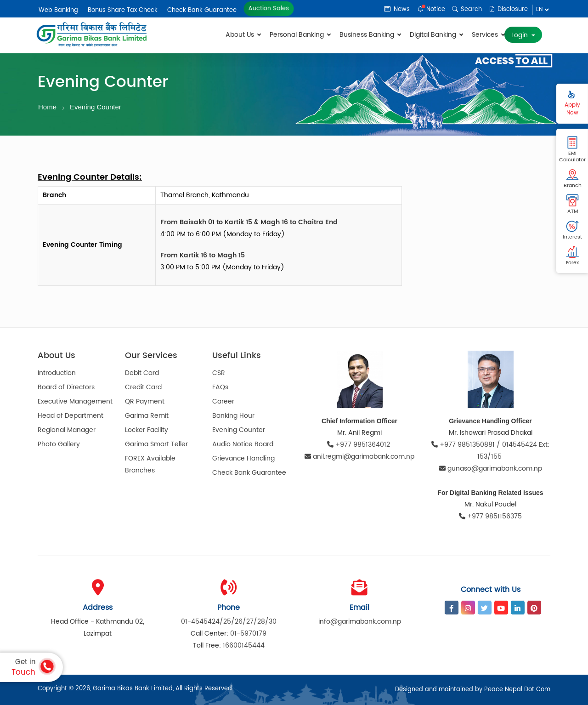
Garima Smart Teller (156, 444)
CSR (219, 373)
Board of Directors (66, 387)
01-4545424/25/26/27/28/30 (229, 622)
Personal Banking (300, 35)
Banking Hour (233, 416)
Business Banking (370, 35)
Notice (431, 9)
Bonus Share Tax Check (123, 10)
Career (223, 401)
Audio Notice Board (243, 444)
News (397, 9)
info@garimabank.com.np (360, 622)
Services (488, 35)
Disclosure (508, 9)
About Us (243, 35)
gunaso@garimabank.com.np (491, 469)
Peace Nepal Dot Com (517, 690)
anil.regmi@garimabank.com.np (359, 457)
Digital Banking (436, 35)
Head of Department (71, 416)
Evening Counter (96, 107)
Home (47, 107)
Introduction (57, 373)
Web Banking (58, 10)
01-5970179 (248, 634)
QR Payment (145, 401)
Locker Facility (147, 430)
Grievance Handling (243, 458)
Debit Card (142, 373)
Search (467, 9)
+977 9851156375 (490, 516)
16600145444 (244, 645)
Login (520, 35)
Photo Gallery (59, 444)
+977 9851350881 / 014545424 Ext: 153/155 (490, 451)
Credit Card (143, 387)
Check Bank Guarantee (202, 10)
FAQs (220, 387)
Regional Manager (67, 430)
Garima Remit (147, 416)
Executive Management (75, 401)
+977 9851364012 (359, 445)
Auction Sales (269, 9)
